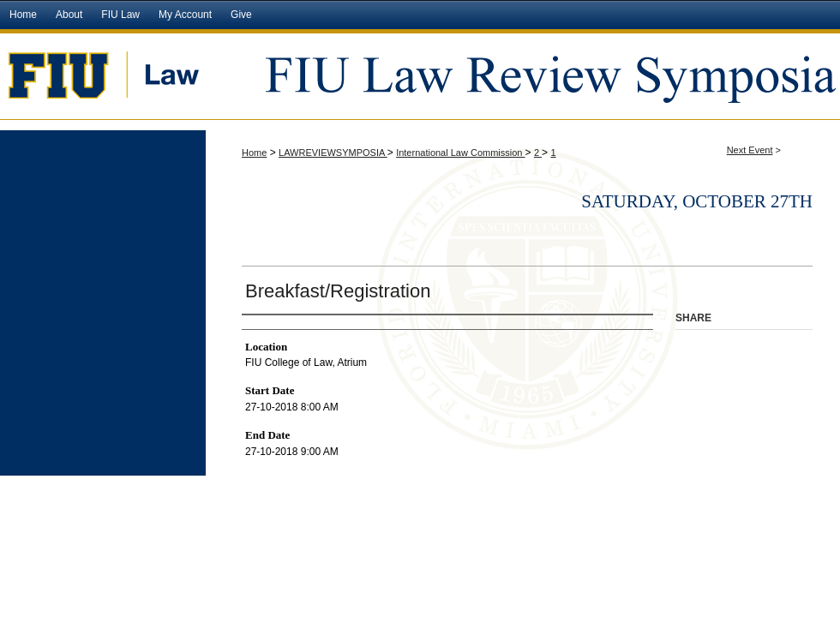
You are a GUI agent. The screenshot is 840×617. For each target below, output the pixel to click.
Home (254, 153)
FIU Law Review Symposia (523, 75)
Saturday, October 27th (697, 201)
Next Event (750, 150)
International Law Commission (460, 153)
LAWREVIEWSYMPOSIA (333, 153)
